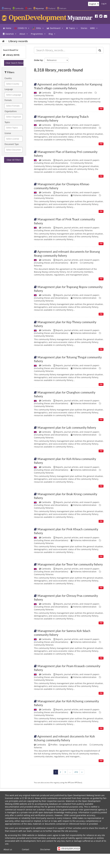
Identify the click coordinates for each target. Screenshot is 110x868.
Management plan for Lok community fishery (67, 427)
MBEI (94, 28)
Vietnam (63, 8)
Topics (73, 28)
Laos (30, 8)
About (24, 34)
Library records (18, 41)
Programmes (38, 34)
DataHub (11, 34)
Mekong (7, 8)
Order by (38, 60)
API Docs (78, 782)
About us (8, 849)
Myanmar (40, 8)
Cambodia (19, 8)
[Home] (3, 41)
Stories (84, 28)
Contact (26, 849)
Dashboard (57, 28)
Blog (52, 34)
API (69, 782)
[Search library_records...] (65, 50)
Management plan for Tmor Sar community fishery (70, 564)
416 (76, 772)
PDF (101, 109)
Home (8, 28)
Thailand (52, 8)
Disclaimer (45, 849)
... (70, 772)
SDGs (40, 28)
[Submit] (100, 50)
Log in (104, 4)
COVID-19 (24, 28)
